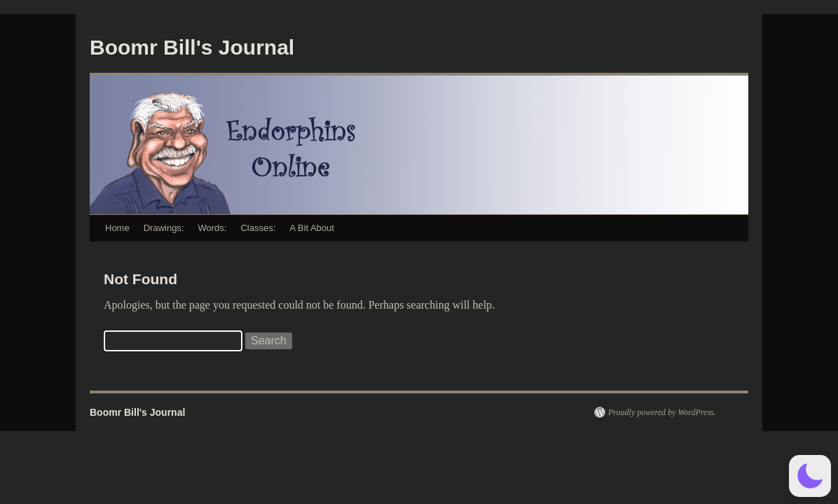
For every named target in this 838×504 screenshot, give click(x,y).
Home (117, 228)
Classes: (258, 228)
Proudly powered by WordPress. (662, 412)
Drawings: (164, 228)
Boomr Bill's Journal (192, 47)
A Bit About (312, 228)
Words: (212, 228)
